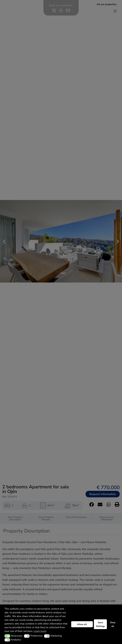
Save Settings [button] (100, 624)
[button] (7, 636)
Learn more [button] (40, 631)
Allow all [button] (82, 624)
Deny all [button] (113, 624)
